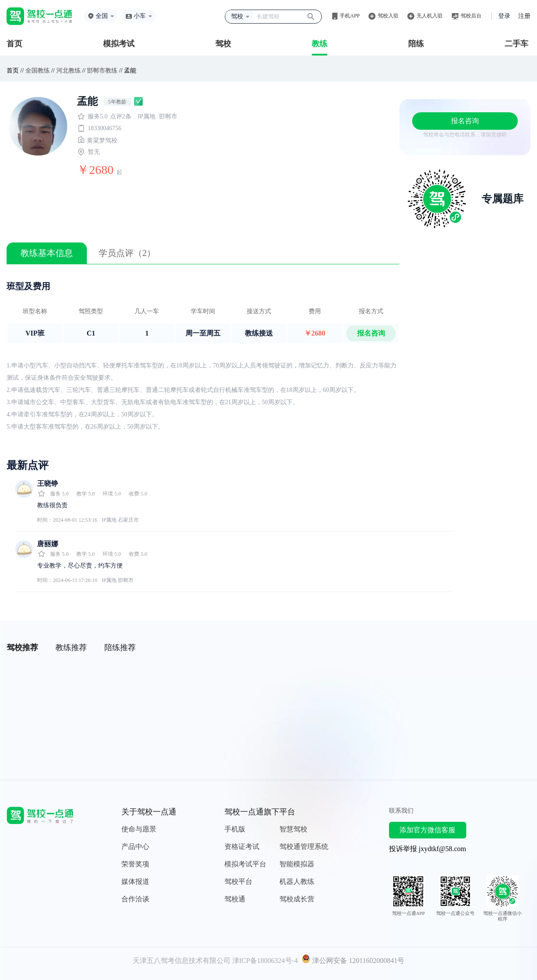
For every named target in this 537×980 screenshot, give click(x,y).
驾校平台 (238, 881)
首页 (14, 44)
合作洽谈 (135, 899)
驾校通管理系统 (304, 847)
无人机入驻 (430, 16)
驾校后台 (471, 16)
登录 (504, 16)
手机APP (350, 16)
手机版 (235, 829)
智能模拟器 (297, 864)
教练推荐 (71, 648)
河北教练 (69, 71)
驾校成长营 (297, 899)
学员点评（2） (127, 253)
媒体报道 (135, 881)
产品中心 (135, 847)
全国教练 (38, 71)
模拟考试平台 (245, 864)
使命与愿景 (139, 829)
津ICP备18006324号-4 (265, 961)
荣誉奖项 (135, 864)
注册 (524, 16)
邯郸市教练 (102, 71)
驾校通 (235, 899)
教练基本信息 (47, 253)
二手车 (516, 44)
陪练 (416, 44)
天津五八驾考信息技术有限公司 (182, 961)
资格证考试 (242, 847)
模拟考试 (119, 44)
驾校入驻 (388, 16)
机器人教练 (297, 881)
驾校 (223, 44)
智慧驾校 (293, 829)
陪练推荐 (120, 648)
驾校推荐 (22, 648)
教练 (320, 44)
